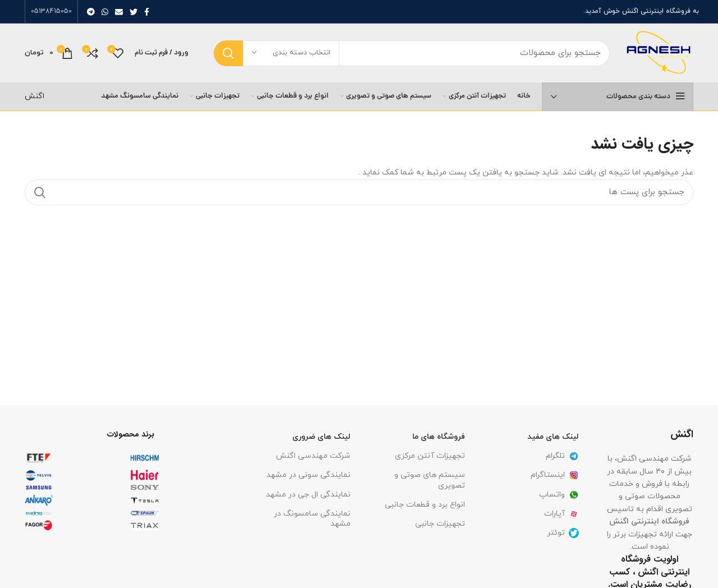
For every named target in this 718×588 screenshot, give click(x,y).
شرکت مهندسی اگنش (313, 456)
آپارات (561, 514)
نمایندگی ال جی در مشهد (308, 495)
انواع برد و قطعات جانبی (425, 505)
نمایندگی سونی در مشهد (309, 475)
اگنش (34, 96)
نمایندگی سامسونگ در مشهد (312, 519)
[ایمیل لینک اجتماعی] (119, 12)
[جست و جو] (412, 53)
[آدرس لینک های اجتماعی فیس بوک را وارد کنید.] (147, 12)
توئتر (563, 533)
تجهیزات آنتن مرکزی (430, 456)
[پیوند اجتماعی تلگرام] (91, 12)
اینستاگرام (555, 475)
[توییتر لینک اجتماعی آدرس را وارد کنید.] (134, 12)
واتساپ (559, 495)
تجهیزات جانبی (440, 524)
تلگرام (562, 456)
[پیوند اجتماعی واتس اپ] (105, 12)
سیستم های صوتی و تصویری (430, 480)
